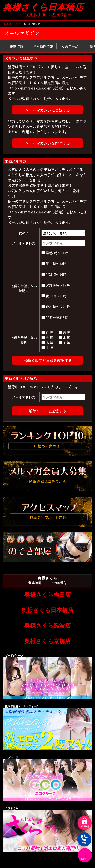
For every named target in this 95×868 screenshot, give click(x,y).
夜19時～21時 (54, 296)
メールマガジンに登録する (48, 110)
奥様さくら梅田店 (47, 595)
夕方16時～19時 (56, 285)
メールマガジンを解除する (48, 143)
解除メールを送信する (48, 411)
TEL (84, 840)
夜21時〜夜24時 (56, 307)
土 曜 (47, 347)
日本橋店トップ (12, 24)
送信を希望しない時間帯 (24, 288)
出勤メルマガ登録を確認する (48, 360)
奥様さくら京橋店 (47, 641)
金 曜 (64, 342)
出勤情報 (17, 46)
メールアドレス (24, 243)
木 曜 (47, 342)
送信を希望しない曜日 (24, 340)
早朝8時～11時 (55, 253)
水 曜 (64, 338)
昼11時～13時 (54, 264)
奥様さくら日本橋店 (47, 7)
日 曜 (47, 333)
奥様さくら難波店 (47, 626)
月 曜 (64, 333)
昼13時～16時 (54, 274)
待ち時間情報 (43, 46)
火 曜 (47, 338)
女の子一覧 (70, 46)
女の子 (24, 233)
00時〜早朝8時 (55, 317)
